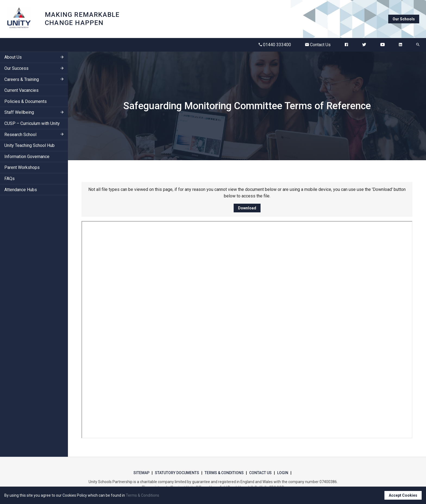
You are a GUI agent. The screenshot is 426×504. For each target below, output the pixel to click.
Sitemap (141, 473)
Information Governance (27, 157)
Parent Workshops (22, 167)
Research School (20, 135)
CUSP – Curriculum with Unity (32, 123)
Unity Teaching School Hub (29, 145)
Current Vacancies (21, 90)
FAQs (10, 179)
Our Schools (404, 19)
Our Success (16, 68)
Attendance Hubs (21, 190)
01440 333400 (275, 45)
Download (247, 208)
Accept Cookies (403, 495)
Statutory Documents (177, 473)
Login (283, 473)
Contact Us (318, 45)
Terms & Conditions (224, 473)
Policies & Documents (26, 101)
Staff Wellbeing (19, 112)
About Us (13, 57)
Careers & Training (22, 79)
